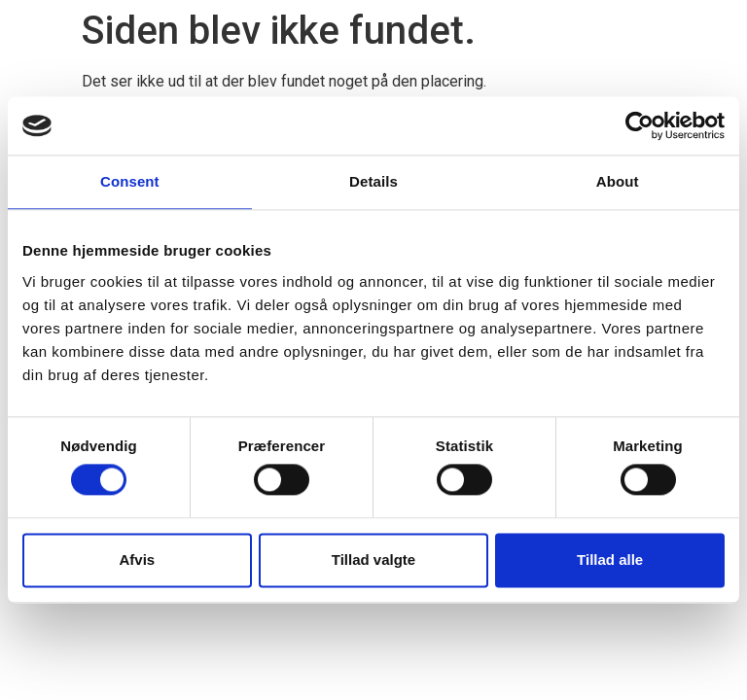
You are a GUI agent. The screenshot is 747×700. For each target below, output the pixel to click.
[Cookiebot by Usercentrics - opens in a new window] (640, 125)
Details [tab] (373, 181)
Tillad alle (610, 560)
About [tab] (618, 181)
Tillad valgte (373, 560)
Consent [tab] (130, 181)
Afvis (137, 560)
